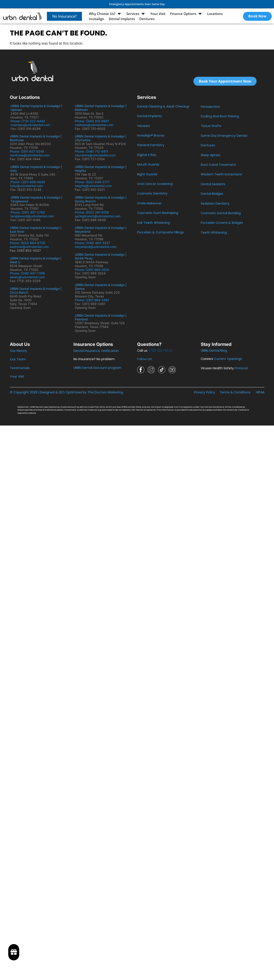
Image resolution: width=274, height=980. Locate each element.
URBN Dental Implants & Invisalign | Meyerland (101, 230)
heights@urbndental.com (93, 186)
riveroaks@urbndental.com (30, 125)
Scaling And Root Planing (220, 116)
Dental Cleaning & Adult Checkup (163, 106)
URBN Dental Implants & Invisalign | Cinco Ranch (36, 291)
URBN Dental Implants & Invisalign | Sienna (101, 287)
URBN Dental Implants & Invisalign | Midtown (101, 108)
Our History (18, 351)
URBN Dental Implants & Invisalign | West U (36, 260)
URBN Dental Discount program (97, 368)
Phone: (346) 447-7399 (27, 273)
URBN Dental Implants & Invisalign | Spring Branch (101, 199)
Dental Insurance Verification (96, 351)
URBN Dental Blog (214, 351)
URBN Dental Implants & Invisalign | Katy (36, 169)
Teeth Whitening (214, 233)
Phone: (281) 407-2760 (28, 212)
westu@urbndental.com (27, 277)
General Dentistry (151, 145)
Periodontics (210, 107)
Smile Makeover (149, 203)
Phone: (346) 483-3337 (92, 243)
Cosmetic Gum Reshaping (158, 213)
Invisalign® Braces (151, 135)
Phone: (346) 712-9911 (91, 151)
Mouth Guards (148, 164)
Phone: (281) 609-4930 (28, 182)
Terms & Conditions (235, 392)
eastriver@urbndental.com (29, 247)
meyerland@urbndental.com (96, 247)
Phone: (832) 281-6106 (92, 212)
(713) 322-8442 (160, 351)
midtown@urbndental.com (94, 125)
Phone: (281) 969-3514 (92, 270)
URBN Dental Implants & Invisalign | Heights (101, 169)
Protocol (241, 368)
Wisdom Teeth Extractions (221, 174)
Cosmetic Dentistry (152, 193)
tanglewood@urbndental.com (32, 216)
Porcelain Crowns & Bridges (222, 223)
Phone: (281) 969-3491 (92, 300)
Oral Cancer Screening (155, 184)
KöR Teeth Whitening (153, 223)
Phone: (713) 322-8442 (29, 121)
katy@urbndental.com (27, 186)
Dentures (208, 145)
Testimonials (20, 368)
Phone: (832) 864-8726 (28, 243)
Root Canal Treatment (218, 165)
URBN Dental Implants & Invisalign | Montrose (36, 138)
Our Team (18, 359)
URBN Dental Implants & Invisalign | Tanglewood (36, 199)
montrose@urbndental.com (30, 155)
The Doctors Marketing (105, 392)
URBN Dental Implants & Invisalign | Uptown (36, 108)
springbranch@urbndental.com (98, 216)
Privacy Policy (205, 392)
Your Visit (17, 376)
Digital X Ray (147, 155)
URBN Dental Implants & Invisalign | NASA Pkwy (101, 256)
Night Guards (147, 174)
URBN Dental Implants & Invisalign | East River (36, 230)
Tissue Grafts (211, 126)
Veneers (143, 126)
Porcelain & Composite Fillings (160, 232)
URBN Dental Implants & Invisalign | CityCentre (101, 138)
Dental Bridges (212, 194)
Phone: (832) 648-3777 (93, 182)
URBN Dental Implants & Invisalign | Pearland (101, 317)
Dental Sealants (213, 184)
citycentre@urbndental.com (95, 155)
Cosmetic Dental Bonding (221, 213)
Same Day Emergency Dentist (224, 136)
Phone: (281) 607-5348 (28, 151)
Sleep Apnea (210, 155)
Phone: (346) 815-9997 (94, 121)
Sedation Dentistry (215, 203)
